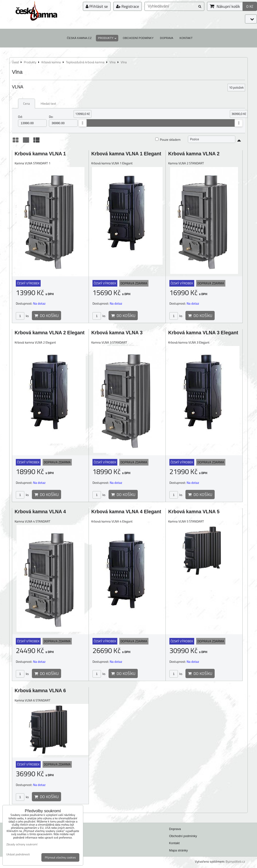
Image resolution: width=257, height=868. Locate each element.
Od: (32, 121)
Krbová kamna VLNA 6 (40, 691)
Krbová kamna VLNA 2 (194, 154)
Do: (63, 121)
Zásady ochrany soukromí (22, 844)
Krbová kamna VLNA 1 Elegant (126, 154)
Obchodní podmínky (138, 38)
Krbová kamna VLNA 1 (40, 154)
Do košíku (46, 316)
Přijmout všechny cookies (60, 857)
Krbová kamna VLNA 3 (117, 333)
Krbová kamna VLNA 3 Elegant (203, 333)
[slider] (83, 123)
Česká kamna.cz (79, 38)
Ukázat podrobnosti (18, 854)
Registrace (128, 6)
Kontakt (186, 38)
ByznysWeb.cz (235, 861)
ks (22, 316)
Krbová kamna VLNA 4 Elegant (126, 512)
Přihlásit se (97, 6)
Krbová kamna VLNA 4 (40, 512)
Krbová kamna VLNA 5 (194, 512)
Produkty (107, 38)
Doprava (167, 38)
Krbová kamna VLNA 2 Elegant (50, 333)
